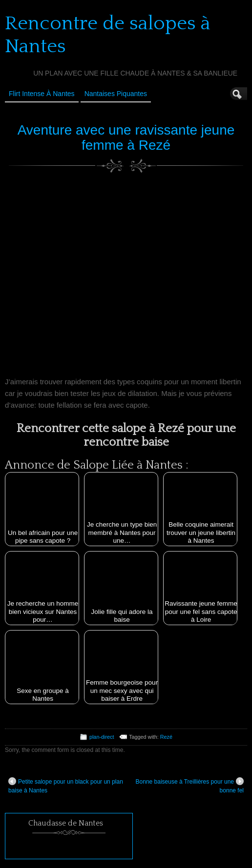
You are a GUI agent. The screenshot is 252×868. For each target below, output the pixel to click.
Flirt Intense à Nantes (42, 94)
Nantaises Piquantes (116, 94)
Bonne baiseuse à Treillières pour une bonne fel (190, 786)
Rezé (166, 737)
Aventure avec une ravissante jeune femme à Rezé (126, 138)
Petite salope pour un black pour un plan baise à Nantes (66, 786)
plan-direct (102, 737)
